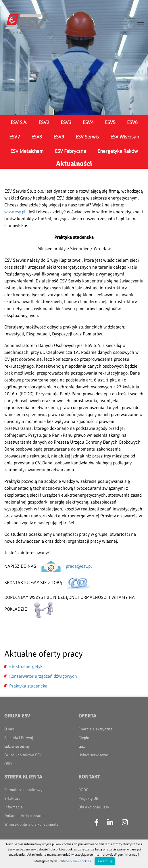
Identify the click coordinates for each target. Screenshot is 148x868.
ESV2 (44, 122)
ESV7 (15, 137)
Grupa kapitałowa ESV (23, 755)
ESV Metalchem (27, 151)
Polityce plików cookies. (75, 861)
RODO (83, 790)
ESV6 (132, 122)
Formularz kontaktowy (23, 790)
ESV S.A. (19, 122)
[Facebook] (96, 823)
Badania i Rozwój (19, 738)
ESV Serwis (87, 137)
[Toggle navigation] (141, 24)
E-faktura (12, 798)
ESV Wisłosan (125, 137)
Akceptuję (105, 861)
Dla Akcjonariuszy (94, 807)
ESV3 (66, 122)
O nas (9, 729)
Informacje (14, 807)
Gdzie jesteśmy (17, 746)
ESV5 (110, 122)
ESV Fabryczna (70, 151)
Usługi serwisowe (93, 755)
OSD (8, 764)
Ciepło (84, 738)
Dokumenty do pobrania (24, 816)
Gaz (82, 746)
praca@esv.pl (79, 566)
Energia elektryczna (95, 729)
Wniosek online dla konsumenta (31, 824)
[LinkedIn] (110, 823)
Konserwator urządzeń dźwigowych (43, 676)
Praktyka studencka (28, 686)
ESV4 (88, 122)
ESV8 (37, 137)
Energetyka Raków (118, 151)
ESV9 (59, 137)
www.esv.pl (15, 212)
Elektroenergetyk (26, 666)
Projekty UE (88, 798)
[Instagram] (125, 823)
